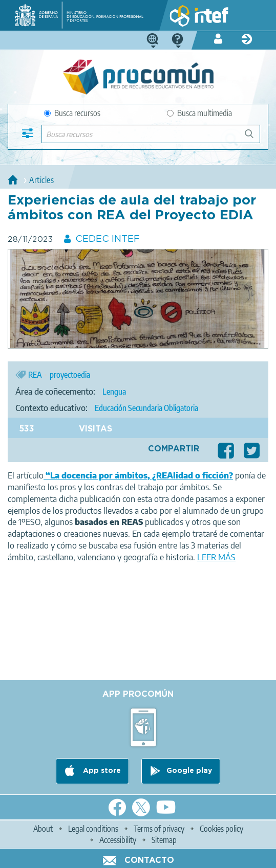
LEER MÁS (216, 557)
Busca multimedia (199, 113)
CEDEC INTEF (108, 239)
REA (35, 375)
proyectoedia (70, 375)
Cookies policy (221, 829)
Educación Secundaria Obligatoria (146, 408)
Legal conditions (93, 829)
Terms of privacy (159, 829)
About (43, 829)
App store (101, 771)
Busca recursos (72, 113)
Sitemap (164, 840)
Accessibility (118, 840)
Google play (189, 771)
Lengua (114, 392)
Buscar (254, 138)
